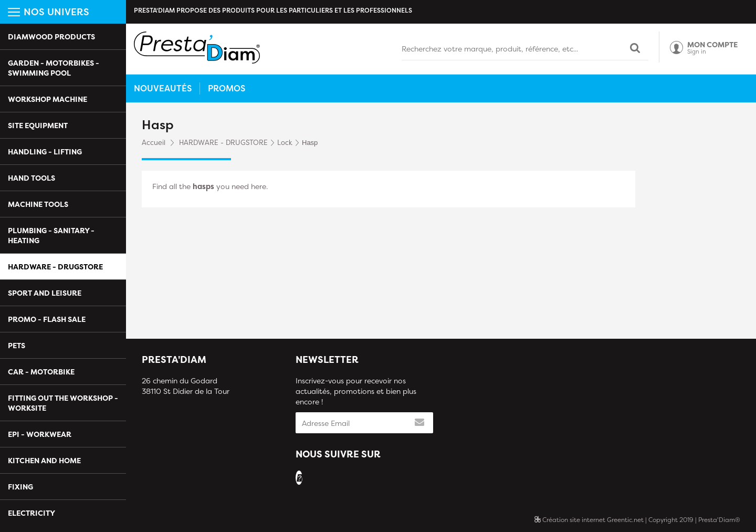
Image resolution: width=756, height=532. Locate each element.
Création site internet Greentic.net (589, 520)
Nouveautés (163, 88)
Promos (227, 88)
